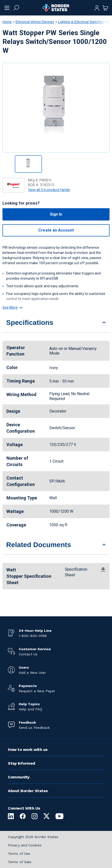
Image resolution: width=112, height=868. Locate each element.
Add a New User (32, 673)
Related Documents (39, 545)
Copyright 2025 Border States (33, 837)
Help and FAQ (30, 709)
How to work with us (28, 750)
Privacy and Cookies (25, 845)
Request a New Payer (37, 691)
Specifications (30, 323)
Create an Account (56, 230)
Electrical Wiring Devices (35, 22)
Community (19, 777)
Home (7, 22)
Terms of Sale (20, 862)
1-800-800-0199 (33, 636)
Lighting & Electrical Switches (81, 22)
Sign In (56, 214)
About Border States (28, 791)
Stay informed (22, 763)
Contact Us (28, 654)
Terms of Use (19, 854)
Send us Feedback (34, 728)
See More (12, 307)
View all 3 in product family (49, 190)
